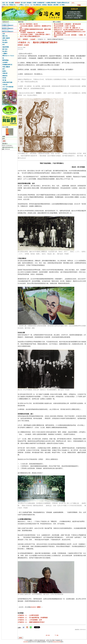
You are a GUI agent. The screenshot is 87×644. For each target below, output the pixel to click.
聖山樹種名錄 (37, 5)
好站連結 (5, 89)
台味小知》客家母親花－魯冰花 (28, 24)
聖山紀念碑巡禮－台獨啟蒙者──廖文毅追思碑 (67, 24)
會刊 (4, 69)
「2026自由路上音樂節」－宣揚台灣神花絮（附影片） (35, 34)
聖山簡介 (5, 40)
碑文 (4, 45)
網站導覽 (56, 5)
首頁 (3, 3)
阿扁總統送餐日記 (7, 65)
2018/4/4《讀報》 (36, 607)
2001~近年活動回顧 (8, 87)
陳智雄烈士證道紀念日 (8, 28)
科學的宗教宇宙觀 (7, 82)
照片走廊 (23, 3)
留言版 (4, 78)
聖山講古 (5, 51)
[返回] (21, 638)
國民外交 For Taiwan (8, 56)
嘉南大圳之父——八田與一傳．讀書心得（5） (67, 28)
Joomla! (26, 642)
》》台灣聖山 (20, 5)
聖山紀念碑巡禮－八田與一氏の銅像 (64, 26)
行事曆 (34, 3)
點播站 (4, 71)
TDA (31, 5)
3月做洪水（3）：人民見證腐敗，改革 (30, 620)
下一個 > (57, 635)
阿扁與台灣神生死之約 (63, 3)
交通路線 (44, 5)
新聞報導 (17, 3)
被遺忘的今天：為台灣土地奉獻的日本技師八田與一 (69, 30)
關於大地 (5, 36)
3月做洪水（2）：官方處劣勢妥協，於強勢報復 (33, 618)
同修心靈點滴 (6, 67)
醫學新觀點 (6, 60)
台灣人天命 (5, 5)
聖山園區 (11, 3)
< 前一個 (47, 635)
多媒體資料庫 (41, 3)
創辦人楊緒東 (6, 38)
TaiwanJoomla (57, 642)
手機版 (79, 5)
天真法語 (5, 85)
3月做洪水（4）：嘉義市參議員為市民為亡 (31, 622)
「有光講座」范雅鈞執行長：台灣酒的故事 (32, 33)
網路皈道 (5, 76)
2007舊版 (62, 5)
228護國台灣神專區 (51, 3)
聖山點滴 (5, 42)
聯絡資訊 (50, 5)
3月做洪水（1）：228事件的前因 (28, 615)
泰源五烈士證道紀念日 (8, 32)
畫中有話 (5, 49)
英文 (7, 3)
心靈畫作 (5, 54)
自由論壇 (5, 62)
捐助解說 (29, 3)
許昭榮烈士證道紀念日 (8, 25)
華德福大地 (12, 5)
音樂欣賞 (5, 73)
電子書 (4, 80)
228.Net (27, 5)
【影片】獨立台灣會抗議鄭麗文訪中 (30, 36)
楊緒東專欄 (6, 47)
